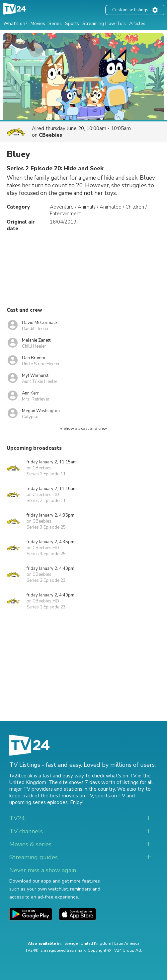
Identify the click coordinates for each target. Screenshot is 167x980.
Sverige (71, 943)
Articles (137, 23)
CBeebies (50, 135)
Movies (38, 23)
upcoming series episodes (39, 802)
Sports (72, 23)
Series (55, 23)
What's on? (15, 23)
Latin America (127, 943)
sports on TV (110, 796)
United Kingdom (96, 943)
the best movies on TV (67, 796)
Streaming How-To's (104, 23)
